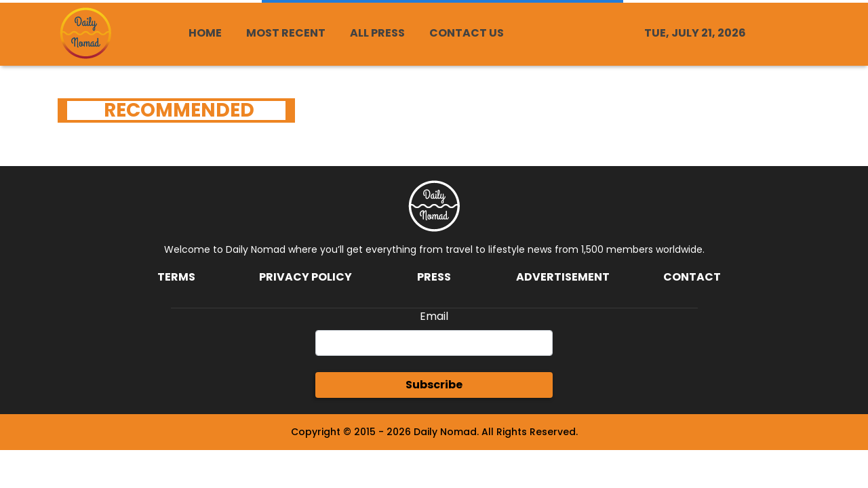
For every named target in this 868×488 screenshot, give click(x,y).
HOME (205, 33)
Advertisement (563, 277)
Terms (176, 277)
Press (434, 277)
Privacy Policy (305, 277)
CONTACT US (467, 33)
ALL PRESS (377, 33)
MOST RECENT (286, 33)
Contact (692, 277)
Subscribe (434, 385)
